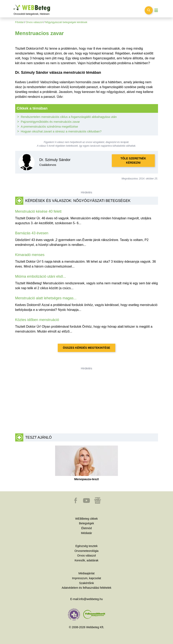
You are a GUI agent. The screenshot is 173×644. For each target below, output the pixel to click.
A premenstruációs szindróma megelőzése (50, 126)
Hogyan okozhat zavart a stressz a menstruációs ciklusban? (61, 131)
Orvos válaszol (34, 22)
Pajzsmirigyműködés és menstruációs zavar (50, 122)
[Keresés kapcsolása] (149, 10)
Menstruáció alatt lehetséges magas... (46, 298)
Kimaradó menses (30, 255)
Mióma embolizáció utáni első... (41, 276)
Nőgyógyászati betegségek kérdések (66, 22)
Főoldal (19, 22)
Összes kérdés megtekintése (86, 348)
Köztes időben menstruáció (37, 320)
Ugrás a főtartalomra (14, 5)
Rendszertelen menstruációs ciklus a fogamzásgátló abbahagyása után (69, 117)
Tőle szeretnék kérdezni (133, 160)
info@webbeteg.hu (91, 599)
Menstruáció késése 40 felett (38, 211)
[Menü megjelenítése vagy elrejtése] (156, 10)
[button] (76, 502)
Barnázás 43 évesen (32, 233)
